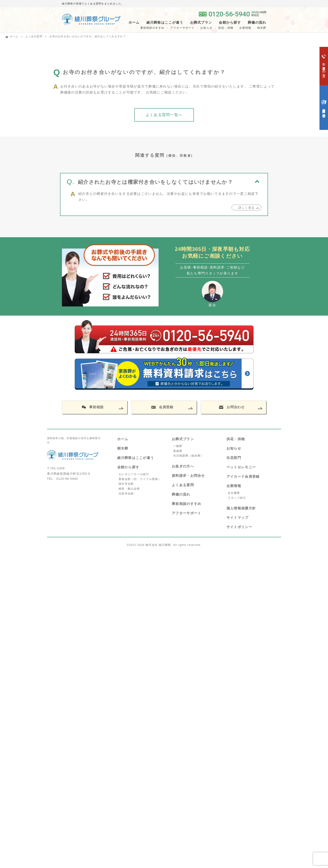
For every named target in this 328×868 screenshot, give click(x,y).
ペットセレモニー (241, 467)
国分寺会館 (126, 484)
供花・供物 (226, 28)
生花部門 (234, 458)
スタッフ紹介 (237, 498)
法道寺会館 (126, 494)
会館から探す (128, 467)
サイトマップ (238, 518)
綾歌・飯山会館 (129, 489)
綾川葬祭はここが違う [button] (165, 23)
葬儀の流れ (257, 23)
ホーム (134, 23)
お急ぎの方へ (183, 466)
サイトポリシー (239, 527)
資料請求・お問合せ (188, 476)
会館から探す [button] (230, 23)
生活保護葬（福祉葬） (188, 456)
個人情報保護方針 (241, 508)
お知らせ (206, 28)
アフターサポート (182, 28)
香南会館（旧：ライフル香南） (140, 479)
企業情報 (245, 28)
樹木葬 (123, 448)
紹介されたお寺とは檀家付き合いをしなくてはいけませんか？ (155, 186)
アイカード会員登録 (243, 476)
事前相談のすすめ (152, 28)
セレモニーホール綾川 (134, 474)
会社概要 (234, 493)
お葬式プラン (183, 439)
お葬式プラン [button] (201, 23)
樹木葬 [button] (262, 28)
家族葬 (178, 451)
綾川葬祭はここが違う (136, 458)
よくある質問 (34, 36)
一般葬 (178, 446)
